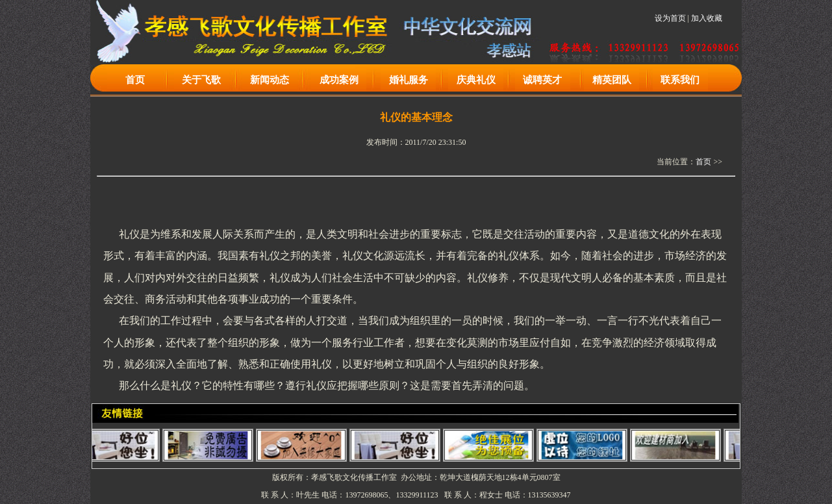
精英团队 (612, 80)
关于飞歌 (201, 80)
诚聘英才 (542, 80)
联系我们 (680, 80)
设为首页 (670, 18)
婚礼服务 (409, 80)
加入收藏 (707, 18)
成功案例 (339, 80)
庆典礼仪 (476, 80)
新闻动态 (270, 80)
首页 (135, 80)
